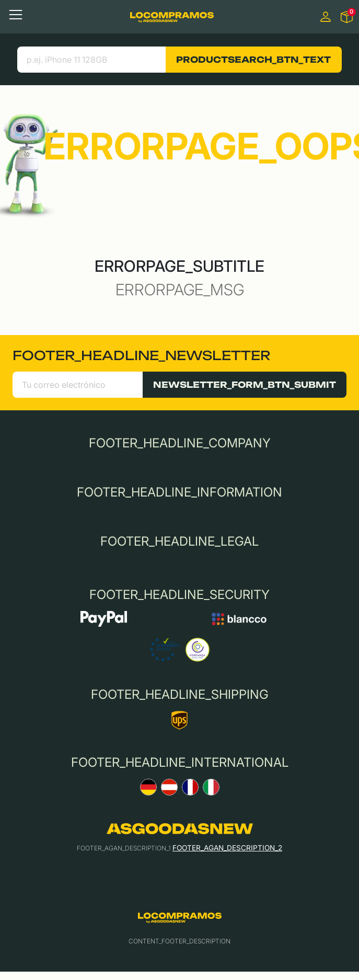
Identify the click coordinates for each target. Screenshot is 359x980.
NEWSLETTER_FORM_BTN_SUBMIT (245, 385)
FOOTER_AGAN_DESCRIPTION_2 (227, 848)
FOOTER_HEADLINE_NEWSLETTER (141, 355)
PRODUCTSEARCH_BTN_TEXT (253, 60)
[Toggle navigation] (16, 15)
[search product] (92, 60)
